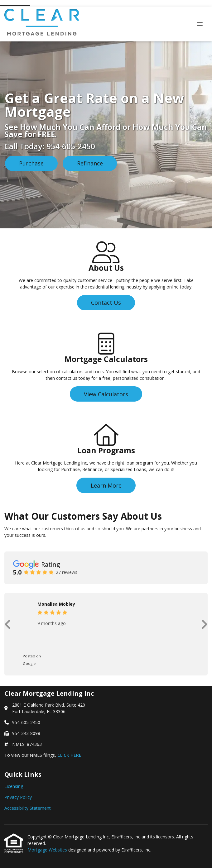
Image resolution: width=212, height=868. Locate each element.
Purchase (31, 163)
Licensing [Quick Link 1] (14, 786)
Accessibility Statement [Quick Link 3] (28, 808)
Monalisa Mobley (56, 604)
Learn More (106, 485)
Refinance (90, 163)
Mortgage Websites (48, 850)
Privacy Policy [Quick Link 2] (18, 797)
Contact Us (106, 303)
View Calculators (106, 394)
